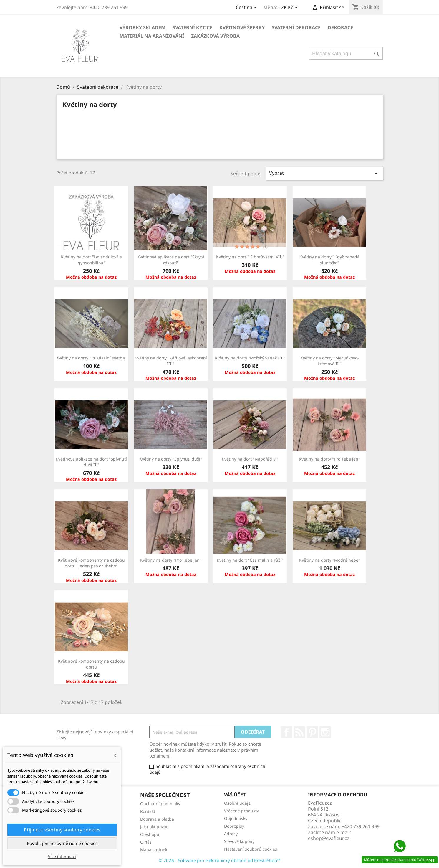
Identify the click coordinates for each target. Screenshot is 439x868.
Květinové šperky (242, 27)
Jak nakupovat (154, 827)
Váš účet (235, 795)
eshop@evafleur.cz (329, 838)
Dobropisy (234, 826)
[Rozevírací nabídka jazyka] (247, 8)
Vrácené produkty (241, 811)
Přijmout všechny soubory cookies (62, 830)
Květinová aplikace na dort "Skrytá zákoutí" (171, 260)
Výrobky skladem (143, 27)
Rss (299, 732)
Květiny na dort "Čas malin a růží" (250, 560)
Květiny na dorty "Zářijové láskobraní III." (171, 361)
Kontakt (148, 811)
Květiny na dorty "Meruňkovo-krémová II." (330, 361)
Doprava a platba (157, 819)
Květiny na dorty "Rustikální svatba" (91, 358)
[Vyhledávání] (346, 53)
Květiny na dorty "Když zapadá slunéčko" (329, 260)
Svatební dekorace (296, 27)
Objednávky (236, 818)
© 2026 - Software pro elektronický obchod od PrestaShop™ (220, 860)
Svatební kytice (192, 27)
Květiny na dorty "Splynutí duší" (171, 459)
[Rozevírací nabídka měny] (289, 8)
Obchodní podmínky (160, 804)
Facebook (286, 732)
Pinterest (312, 732)
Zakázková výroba (215, 36)
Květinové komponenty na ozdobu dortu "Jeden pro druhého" (91, 563)
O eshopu (150, 834)
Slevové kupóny (239, 841)
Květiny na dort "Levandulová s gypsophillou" (91, 260)
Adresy (231, 834)
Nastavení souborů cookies (251, 849)
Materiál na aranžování (152, 36)
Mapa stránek (154, 850)
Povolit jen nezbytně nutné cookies (62, 843)
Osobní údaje (237, 803)
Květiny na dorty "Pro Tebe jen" (329, 459)
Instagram (325, 732)
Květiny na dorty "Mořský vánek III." (250, 358)
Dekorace (340, 27)
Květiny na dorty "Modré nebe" (330, 560)
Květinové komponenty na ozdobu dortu (91, 664)
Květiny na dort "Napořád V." (250, 459)
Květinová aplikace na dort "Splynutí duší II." (91, 462)
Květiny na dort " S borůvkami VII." (250, 257)
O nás (146, 842)
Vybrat (324, 173)
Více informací (62, 856)
